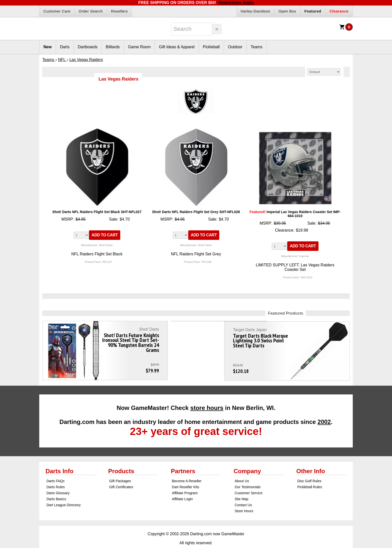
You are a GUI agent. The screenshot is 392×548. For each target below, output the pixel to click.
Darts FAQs (55, 470)
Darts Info (59, 460)
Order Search (91, 11)
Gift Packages (120, 470)
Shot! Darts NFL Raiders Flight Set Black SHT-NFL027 (97, 212)
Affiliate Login (182, 488)
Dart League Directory (64, 494)
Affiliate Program (185, 482)
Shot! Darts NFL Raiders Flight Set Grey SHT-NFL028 (196, 212)
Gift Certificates (121, 476)
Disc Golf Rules (309, 470)
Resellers (119, 11)
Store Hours (244, 500)
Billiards (113, 47)
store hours (207, 397)
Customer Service (248, 482)
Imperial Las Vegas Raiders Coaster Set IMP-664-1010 (295, 214)
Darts (65, 47)
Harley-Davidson (255, 11)
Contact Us (243, 494)
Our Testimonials (247, 476)
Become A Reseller (187, 470)
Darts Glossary (58, 482)
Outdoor (235, 47)
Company (247, 460)
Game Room (139, 47)
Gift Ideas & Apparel (177, 47)
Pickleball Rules (310, 476)
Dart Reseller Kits (186, 476)
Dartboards (88, 47)
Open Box (287, 11)
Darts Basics (56, 488)
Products (121, 460)
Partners (183, 460)
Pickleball (211, 47)
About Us (242, 470)
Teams (257, 47)
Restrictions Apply (236, 3)
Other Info (311, 460)
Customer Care (57, 11)
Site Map (241, 488)
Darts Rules (56, 476)
